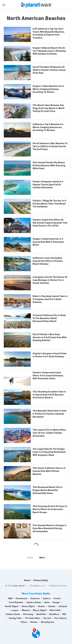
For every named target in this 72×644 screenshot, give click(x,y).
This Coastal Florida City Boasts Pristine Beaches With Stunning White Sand (49, 165)
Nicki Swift (55, 610)
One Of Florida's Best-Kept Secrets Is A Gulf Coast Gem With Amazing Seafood (50, 337)
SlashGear (54, 614)
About (27, 580)
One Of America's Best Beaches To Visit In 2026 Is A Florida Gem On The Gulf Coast (50, 146)
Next (42, 558)
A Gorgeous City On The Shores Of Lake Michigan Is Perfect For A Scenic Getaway (50, 280)
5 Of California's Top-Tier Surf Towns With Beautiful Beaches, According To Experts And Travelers (49, 33)
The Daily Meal (33, 618)
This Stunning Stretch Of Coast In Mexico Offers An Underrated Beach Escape (50, 509)
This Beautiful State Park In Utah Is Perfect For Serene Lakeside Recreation (49, 414)
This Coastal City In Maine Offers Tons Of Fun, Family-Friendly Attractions (49, 433)
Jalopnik (63, 606)
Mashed (26, 610)
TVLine (24, 622)
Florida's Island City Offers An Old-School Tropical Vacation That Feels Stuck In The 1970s (50, 223)
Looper (15, 610)
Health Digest (12, 606)
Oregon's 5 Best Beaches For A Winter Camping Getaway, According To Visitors (48, 89)
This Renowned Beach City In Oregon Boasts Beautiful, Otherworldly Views (48, 490)
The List (47, 618)
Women (34, 622)
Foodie (57, 599)
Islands (52, 606)
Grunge (56, 602)
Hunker (42, 606)
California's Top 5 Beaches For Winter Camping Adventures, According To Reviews (48, 127)
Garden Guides (34, 602)
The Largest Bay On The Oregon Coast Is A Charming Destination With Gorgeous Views (49, 452)
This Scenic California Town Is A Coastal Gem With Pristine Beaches (49, 471)
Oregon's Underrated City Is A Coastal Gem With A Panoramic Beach (48, 242)
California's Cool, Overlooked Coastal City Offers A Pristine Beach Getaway (48, 261)
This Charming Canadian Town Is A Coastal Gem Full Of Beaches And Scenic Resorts (49, 395)
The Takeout (60, 618)
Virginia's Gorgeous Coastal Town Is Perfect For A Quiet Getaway (50, 355)
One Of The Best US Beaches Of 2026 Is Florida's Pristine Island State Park (49, 70)
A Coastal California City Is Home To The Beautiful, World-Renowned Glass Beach (49, 318)
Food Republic (16, 602)
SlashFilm (41, 614)
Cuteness (35, 599)
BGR (10, 599)
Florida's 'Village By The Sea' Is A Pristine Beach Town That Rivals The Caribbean (49, 204)
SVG (64, 614)
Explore (47, 599)
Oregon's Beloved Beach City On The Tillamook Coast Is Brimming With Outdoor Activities (49, 51)
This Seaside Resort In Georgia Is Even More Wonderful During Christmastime (49, 528)
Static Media (19, 586)
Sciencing (28, 614)
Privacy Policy (41, 580)
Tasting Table (15, 618)
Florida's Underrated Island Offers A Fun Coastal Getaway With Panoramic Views (48, 376)
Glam (47, 602)
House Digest (28, 606)
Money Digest (40, 610)
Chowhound (21, 599)
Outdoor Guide (13, 614)
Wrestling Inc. (48, 622)
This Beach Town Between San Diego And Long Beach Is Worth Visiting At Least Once (49, 108)
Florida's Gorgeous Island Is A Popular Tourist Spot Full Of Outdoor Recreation (48, 185)
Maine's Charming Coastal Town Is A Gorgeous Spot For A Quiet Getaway (50, 299)
